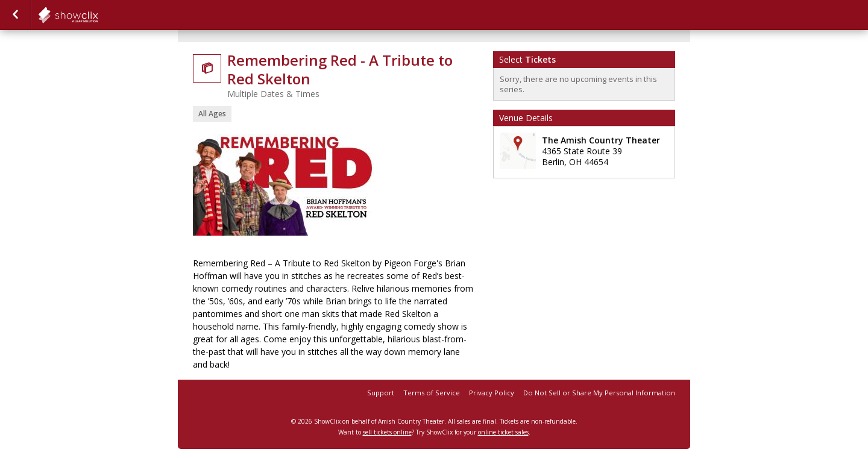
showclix (98, 15)
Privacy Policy (492, 393)
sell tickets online (387, 432)
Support (381, 393)
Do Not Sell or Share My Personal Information (599, 393)
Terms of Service (432, 393)
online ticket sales (503, 432)
